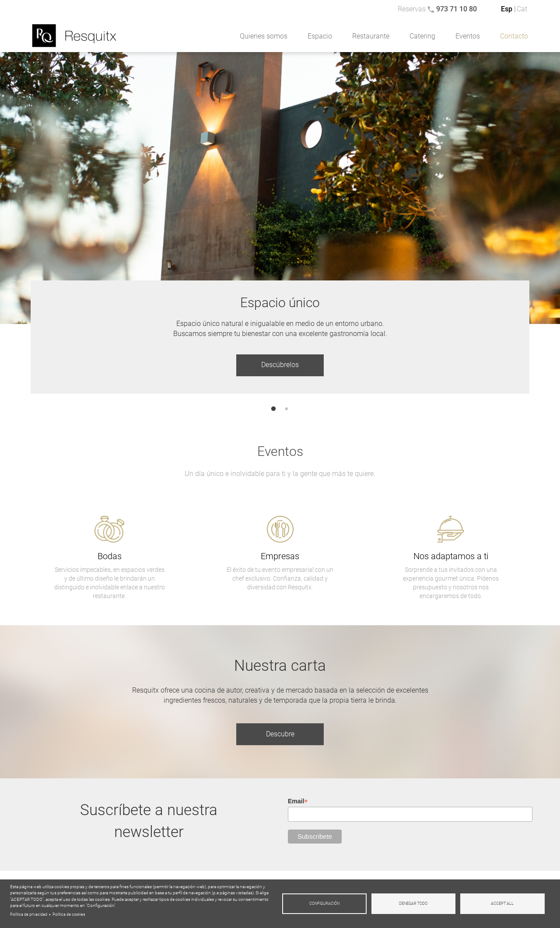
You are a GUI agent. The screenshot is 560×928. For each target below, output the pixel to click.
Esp (507, 9)
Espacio (320, 36)
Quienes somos (264, 36)
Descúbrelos (280, 365)
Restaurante (371, 36)
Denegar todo (413, 903)
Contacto (514, 36)
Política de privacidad (29, 914)
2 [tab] (287, 409)
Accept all (502, 903)
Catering (422, 36)
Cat (522, 9)
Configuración (324, 903)
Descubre (280, 734)
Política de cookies (69, 914)
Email (298, 801)
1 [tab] (274, 409)
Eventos (468, 36)
